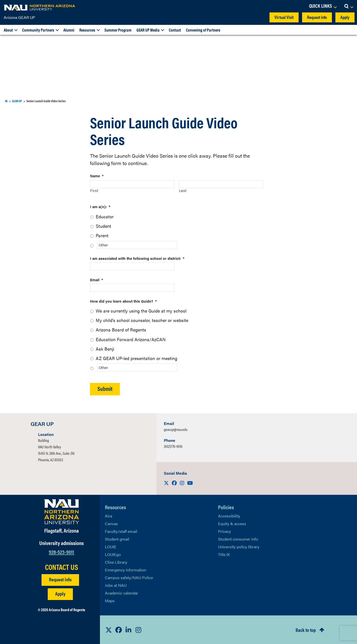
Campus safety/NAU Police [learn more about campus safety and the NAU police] (129, 577)
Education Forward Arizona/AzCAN (131, 339)
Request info (317, 17)
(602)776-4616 (173, 446)
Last (183, 190)
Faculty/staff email (121, 531)
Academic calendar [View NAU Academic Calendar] (122, 593)
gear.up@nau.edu (176, 429)
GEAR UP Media (148, 30)
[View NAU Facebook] (119, 630)
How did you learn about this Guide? (123, 301)
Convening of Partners (203, 30)
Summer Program (118, 30)
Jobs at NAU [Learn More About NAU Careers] (116, 585)
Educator (105, 216)
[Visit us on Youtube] (190, 483)
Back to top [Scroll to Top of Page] (306, 630)
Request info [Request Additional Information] (60, 579)
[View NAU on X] (109, 630)
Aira (109, 516)
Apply (345, 17)
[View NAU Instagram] (138, 630)
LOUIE (111, 547)
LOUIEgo (113, 554)
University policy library (239, 547)
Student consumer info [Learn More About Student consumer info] (238, 539)
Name (97, 176)
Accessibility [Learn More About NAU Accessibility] (229, 516)
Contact (175, 30)
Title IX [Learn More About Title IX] (224, 554)
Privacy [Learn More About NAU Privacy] (224, 531)
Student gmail (117, 539)
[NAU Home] (40, 7)
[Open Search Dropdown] (349, 6)
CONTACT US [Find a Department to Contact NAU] (62, 567)
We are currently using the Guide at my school (141, 311)
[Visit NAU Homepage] (62, 512)
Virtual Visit (284, 17)
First (94, 190)
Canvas (111, 524)
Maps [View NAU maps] (110, 601)
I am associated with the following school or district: (137, 258)
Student (103, 226)
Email (97, 280)
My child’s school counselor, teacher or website (142, 320)
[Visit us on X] (167, 483)
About (8, 30)
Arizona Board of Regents (121, 330)
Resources (87, 30)
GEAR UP (17, 101)
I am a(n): (100, 207)
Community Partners (38, 30)
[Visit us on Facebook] (175, 483)
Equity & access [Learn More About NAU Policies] (232, 524)
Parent (102, 235)
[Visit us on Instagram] (182, 483)
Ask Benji (105, 349)
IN (6, 101)
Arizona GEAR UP (19, 17)
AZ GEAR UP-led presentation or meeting (136, 358)
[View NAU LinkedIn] (129, 630)
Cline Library (116, 562)
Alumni (69, 30)
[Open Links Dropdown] (323, 6)
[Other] (137, 245)
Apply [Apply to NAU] (60, 593)
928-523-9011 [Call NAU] (61, 552)
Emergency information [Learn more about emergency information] (126, 570)
